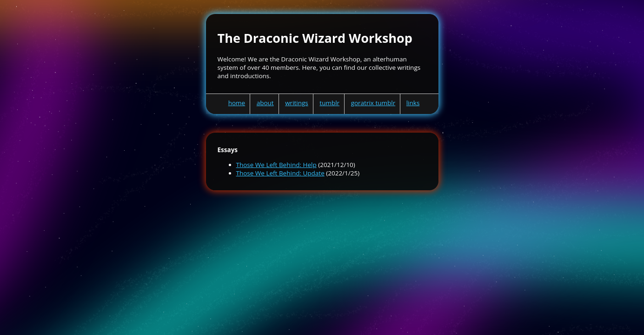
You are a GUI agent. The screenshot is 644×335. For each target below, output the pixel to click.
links (413, 103)
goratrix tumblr (373, 103)
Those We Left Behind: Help (276, 165)
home (237, 103)
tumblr (329, 103)
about (265, 103)
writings (297, 103)
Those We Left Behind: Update (280, 173)
